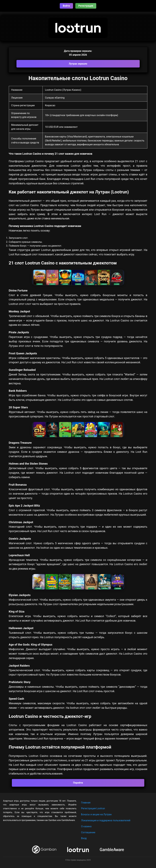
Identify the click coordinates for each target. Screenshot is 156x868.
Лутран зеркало (78, 64)
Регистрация (86, 6)
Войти (66, 6)
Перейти (78, 783)
